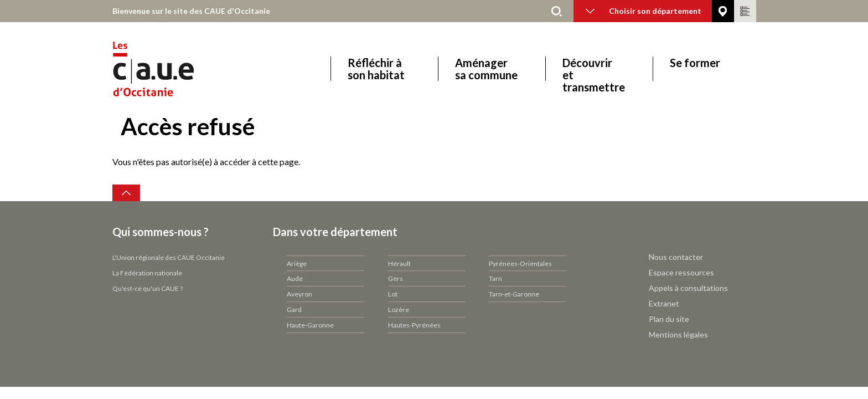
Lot (393, 294)
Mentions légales (678, 334)
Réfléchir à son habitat (376, 69)
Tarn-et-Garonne (514, 294)
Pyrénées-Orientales (520, 264)
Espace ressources (681, 272)
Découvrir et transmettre (594, 69)
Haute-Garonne (310, 325)
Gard (294, 310)
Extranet (664, 303)
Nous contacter (676, 257)
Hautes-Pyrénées (414, 325)
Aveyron (299, 294)
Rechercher (557, 11)
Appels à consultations (688, 288)
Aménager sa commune (486, 69)
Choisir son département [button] (644, 11)
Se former (695, 63)
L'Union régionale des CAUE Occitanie (169, 257)
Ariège (297, 264)
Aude (295, 278)
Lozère (399, 310)
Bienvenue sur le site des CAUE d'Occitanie (191, 11)
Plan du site (669, 319)
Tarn (495, 278)
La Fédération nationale (147, 273)
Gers (396, 278)
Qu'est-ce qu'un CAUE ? (148, 288)
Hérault (399, 264)
